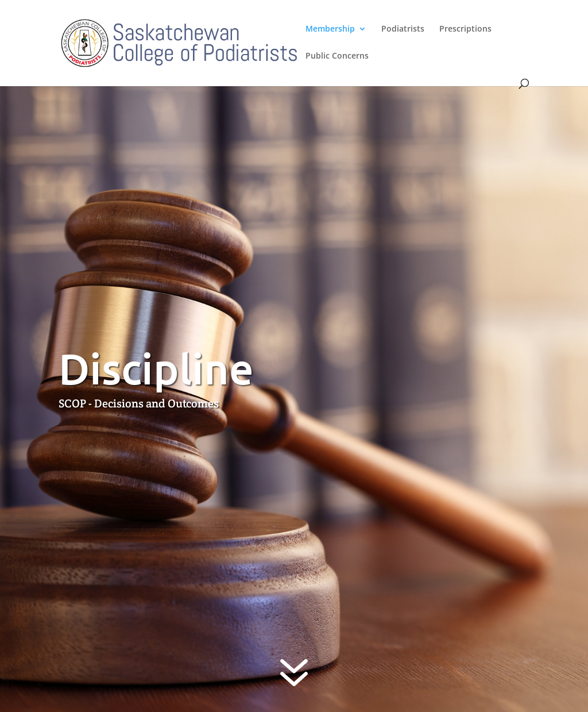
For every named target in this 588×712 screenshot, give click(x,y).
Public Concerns (337, 56)
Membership (330, 29)
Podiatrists (403, 29)
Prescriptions (465, 29)
